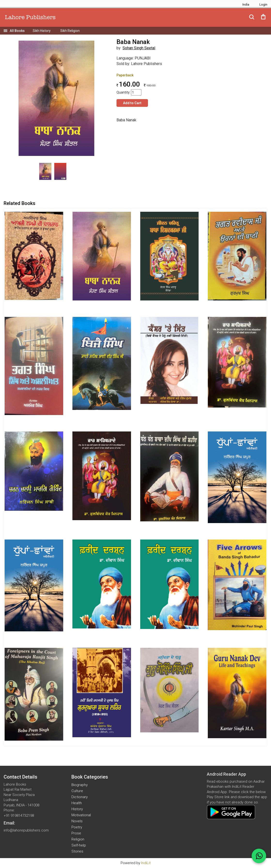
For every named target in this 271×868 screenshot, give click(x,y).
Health (77, 803)
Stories (77, 851)
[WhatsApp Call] (259, 856)
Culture (77, 791)
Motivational (81, 815)
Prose (76, 833)
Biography (80, 785)
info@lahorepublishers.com (26, 830)
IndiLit (146, 863)
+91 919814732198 (19, 816)
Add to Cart (132, 103)
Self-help (79, 845)
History (77, 809)
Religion (78, 839)
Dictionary (80, 797)
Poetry (77, 827)
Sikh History (42, 31)
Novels (77, 821)
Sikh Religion (70, 31)
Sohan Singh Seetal (139, 48)
